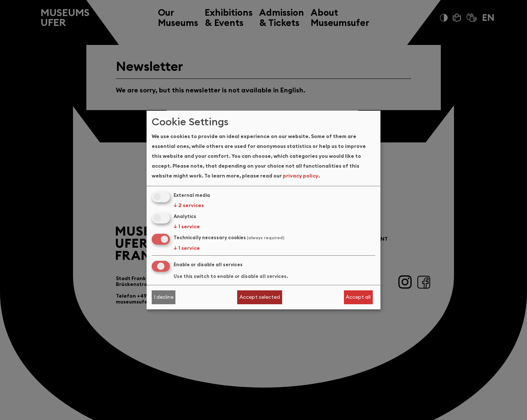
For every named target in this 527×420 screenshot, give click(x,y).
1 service (187, 226)
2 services (189, 205)
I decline (164, 297)
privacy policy (301, 176)
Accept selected (260, 297)
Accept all (358, 297)
